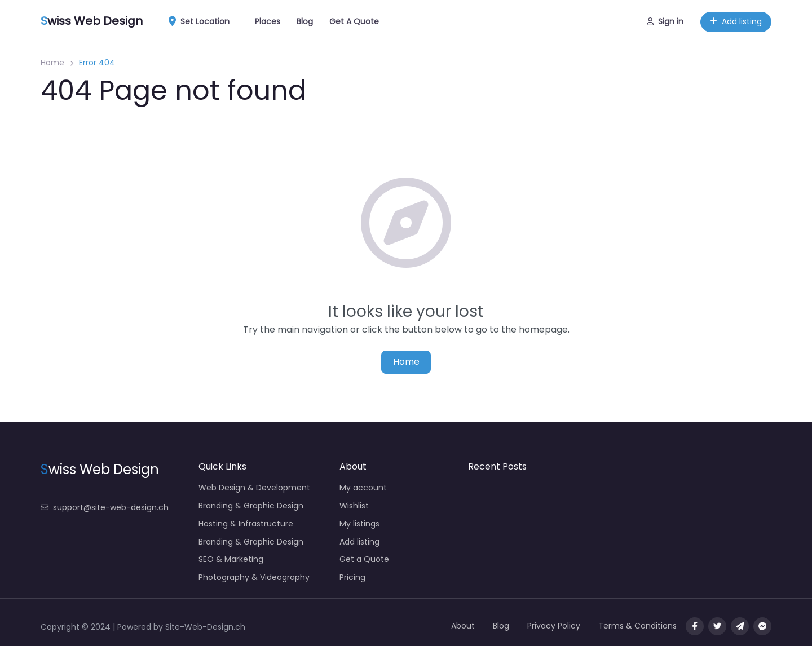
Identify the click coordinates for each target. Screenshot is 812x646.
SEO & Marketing (231, 559)
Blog (305, 21)
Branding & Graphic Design (251, 506)
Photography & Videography (254, 577)
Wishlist (354, 506)
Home (52, 63)
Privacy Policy (554, 626)
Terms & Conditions (637, 626)
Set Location (203, 22)
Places (268, 21)
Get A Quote (354, 21)
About (463, 626)
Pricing (352, 577)
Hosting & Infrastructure (246, 524)
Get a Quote (364, 559)
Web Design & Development (254, 488)
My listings (359, 524)
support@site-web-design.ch (105, 507)
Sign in (665, 21)
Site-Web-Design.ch (205, 627)
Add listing (736, 21)
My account (363, 488)
